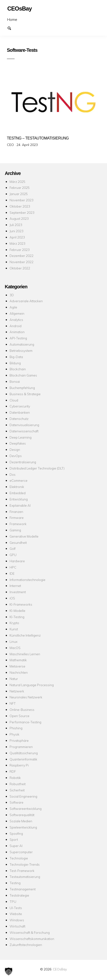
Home (12, 19)
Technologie (19, 858)
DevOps (16, 456)
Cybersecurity (20, 406)
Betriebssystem (21, 351)
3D (12, 295)
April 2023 (17, 237)
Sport (14, 839)
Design (15, 449)
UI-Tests (16, 908)
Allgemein (17, 313)
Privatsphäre (19, 740)
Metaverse (17, 666)
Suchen (11, 28)
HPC (13, 567)
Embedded (18, 493)
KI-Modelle (17, 611)
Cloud (14, 400)
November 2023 (21, 200)
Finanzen (16, 512)
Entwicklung (19, 499)
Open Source (19, 716)
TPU (13, 902)
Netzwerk (17, 691)
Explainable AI (20, 505)
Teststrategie (19, 895)
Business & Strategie (25, 394)
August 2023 (19, 218)
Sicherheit (17, 790)
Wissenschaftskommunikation (32, 939)
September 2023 (22, 212)
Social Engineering (23, 796)
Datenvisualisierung (24, 425)
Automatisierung (22, 344)
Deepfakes (18, 443)
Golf (13, 548)
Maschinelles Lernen (25, 654)
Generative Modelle (24, 536)
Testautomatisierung (25, 877)
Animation (17, 332)
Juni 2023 (16, 231)
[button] (9, 971)
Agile (13, 307)
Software (16, 802)
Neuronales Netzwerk (26, 697)
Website (16, 914)
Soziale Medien (21, 821)
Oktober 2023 (20, 206)
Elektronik (17, 487)
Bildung (15, 363)
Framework (18, 524)
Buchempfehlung (22, 388)
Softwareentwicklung (26, 809)
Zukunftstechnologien (26, 945)
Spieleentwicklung (23, 827)
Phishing (16, 728)
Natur (14, 679)
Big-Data (16, 357)
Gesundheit (18, 542)
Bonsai (15, 381)
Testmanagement (23, 889)
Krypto (14, 623)
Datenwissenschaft (24, 431)
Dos (13, 474)
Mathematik (18, 660)
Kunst (14, 629)
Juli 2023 (16, 225)
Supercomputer (21, 852)
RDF (13, 771)
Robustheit (18, 784)
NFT (13, 703)
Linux (13, 641)
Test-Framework (22, 871)
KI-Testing (17, 617)
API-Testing (18, 338)
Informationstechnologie (27, 580)
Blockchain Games (23, 375)
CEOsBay (60, 969)
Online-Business (22, 710)
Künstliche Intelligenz (25, 635)
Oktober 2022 (20, 268)
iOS (12, 598)
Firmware (17, 518)
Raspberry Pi (19, 765)
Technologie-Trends (25, 864)
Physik (14, 734)
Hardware (17, 561)
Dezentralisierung (23, 462)
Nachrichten (19, 672)
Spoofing (16, 833)
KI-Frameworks (21, 604)
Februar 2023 (20, 250)
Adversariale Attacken (26, 301)
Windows (17, 920)
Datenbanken (20, 412)
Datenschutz (19, 419)
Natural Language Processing (32, 685)
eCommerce (19, 480)
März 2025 (17, 182)
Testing (15, 883)
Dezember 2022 (21, 256)
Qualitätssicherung (24, 753)
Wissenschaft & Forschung (30, 932)
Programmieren (21, 747)
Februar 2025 (20, 188)
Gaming (15, 530)
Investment (18, 592)
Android (16, 326)
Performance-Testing (25, 722)
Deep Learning (21, 437)
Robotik (15, 778)
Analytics (16, 320)
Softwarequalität (22, 815)
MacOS (15, 648)
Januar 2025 (19, 194)
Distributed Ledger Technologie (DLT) (37, 468)
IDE (12, 573)
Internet (15, 586)
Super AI (16, 846)
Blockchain (18, 369)
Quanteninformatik (23, 759)
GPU (13, 555)
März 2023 (17, 243)
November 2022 (21, 262)
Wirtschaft (17, 926)
